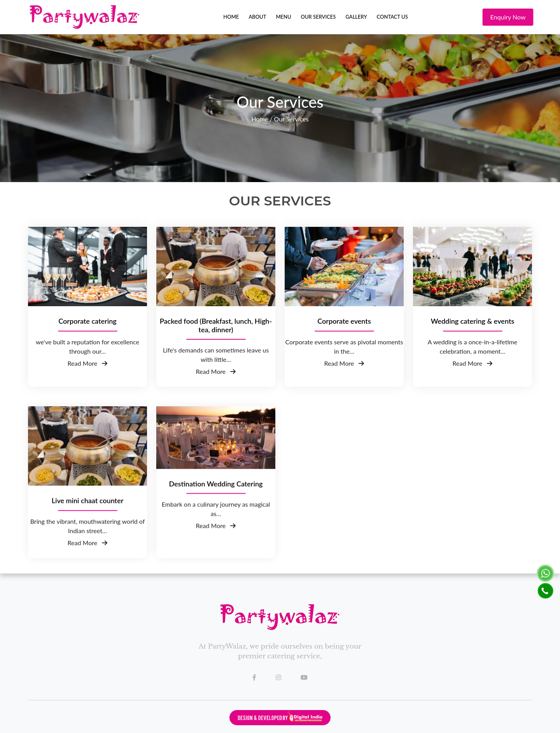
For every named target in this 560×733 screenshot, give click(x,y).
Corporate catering (87, 321)
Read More (88, 363)
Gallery (356, 17)
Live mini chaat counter (88, 507)
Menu (283, 17)
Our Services (318, 17)
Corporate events (344, 321)
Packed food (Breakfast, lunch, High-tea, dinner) (216, 325)
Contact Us (392, 17)
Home (231, 17)
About (257, 17)
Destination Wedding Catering (216, 490)
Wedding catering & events (473, 321)
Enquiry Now (511, 17)
